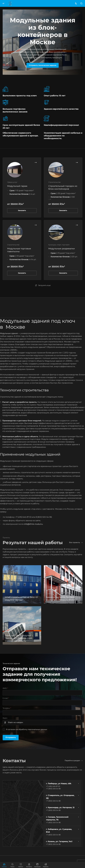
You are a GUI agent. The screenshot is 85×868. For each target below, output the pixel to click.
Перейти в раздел (73, 761)
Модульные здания (9, 333)
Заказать (22, 210)
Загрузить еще (43, 285)
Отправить (11, 737)
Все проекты (76, 542)
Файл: (5, 718)
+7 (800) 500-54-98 (53, 789)
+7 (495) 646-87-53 (53, 786)
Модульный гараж (17, 186)
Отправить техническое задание (43, 65)
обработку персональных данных (33, 729)
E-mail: (6, 698)
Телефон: (7, 708)
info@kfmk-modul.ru (33, 524)
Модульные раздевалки (62, 249)
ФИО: (5, 688)
